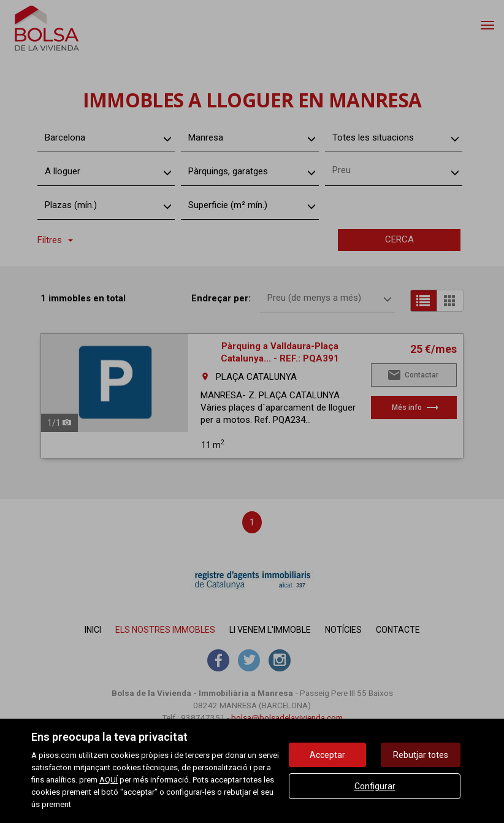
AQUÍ (109, 780)
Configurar (375, 786)
